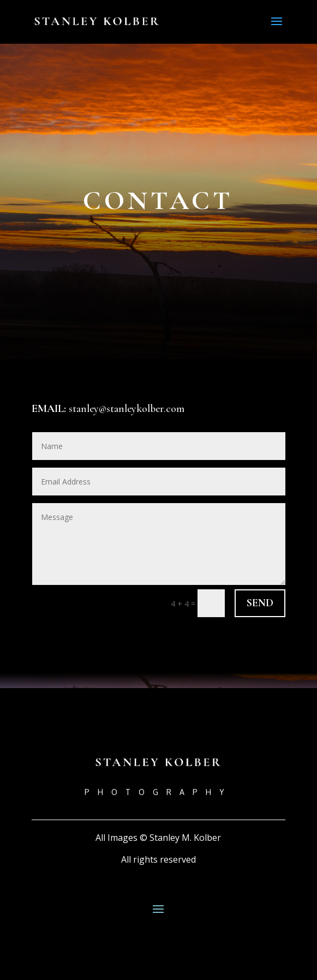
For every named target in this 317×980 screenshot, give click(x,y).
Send (260, 603)
